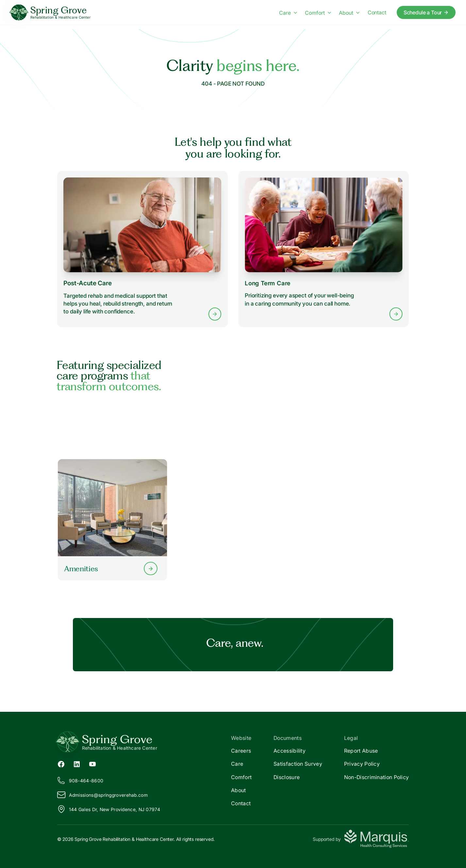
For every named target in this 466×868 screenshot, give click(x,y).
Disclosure (287, 777)
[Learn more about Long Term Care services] (324, 249)
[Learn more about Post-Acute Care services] (142, 249)
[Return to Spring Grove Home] (145, 742)
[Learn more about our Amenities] (112, 520)
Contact (241, 803)
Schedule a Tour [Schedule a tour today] (426, 12)
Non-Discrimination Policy (377, 777)
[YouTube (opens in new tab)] (92, 764)
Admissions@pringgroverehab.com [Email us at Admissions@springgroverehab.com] (102, 795)
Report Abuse (361, 751)
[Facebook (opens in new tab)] (61, 764)
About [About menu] (349, 13)
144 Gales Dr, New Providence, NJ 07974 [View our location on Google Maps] (109, 809)
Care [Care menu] (288, 13)
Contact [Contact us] (377, 12)
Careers (241, 751)
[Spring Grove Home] (50, 13)
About (239, 790)
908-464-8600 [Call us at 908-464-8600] (80, 780)
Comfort (241, 777)
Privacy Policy (362, 764)
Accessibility (290, 751)
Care (237, 764)
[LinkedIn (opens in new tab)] (77, 764)
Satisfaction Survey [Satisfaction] (298, 764)
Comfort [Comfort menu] (318, 13)
